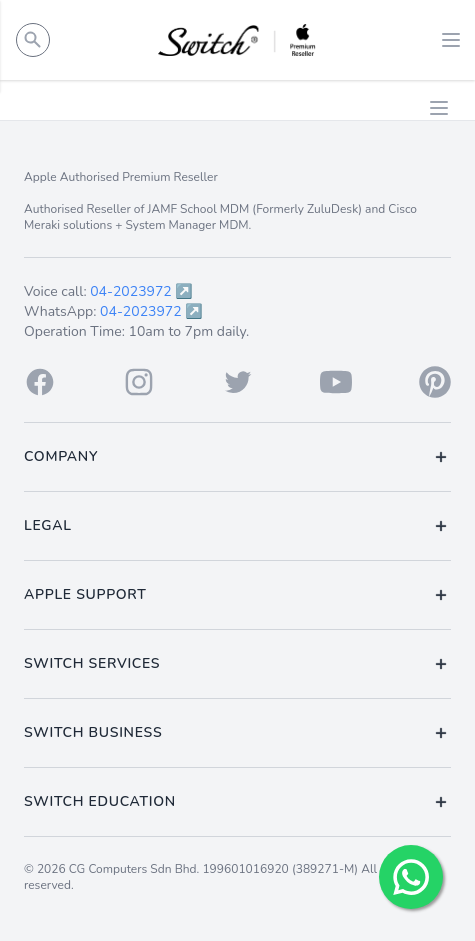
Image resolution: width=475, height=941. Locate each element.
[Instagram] (139, 382)
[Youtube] (336, 382)
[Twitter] (238, 382)
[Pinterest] (435, 382)
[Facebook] (40, 382)
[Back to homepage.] (237, 40)
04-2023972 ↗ (141, 291)
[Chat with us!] (411, 877)
